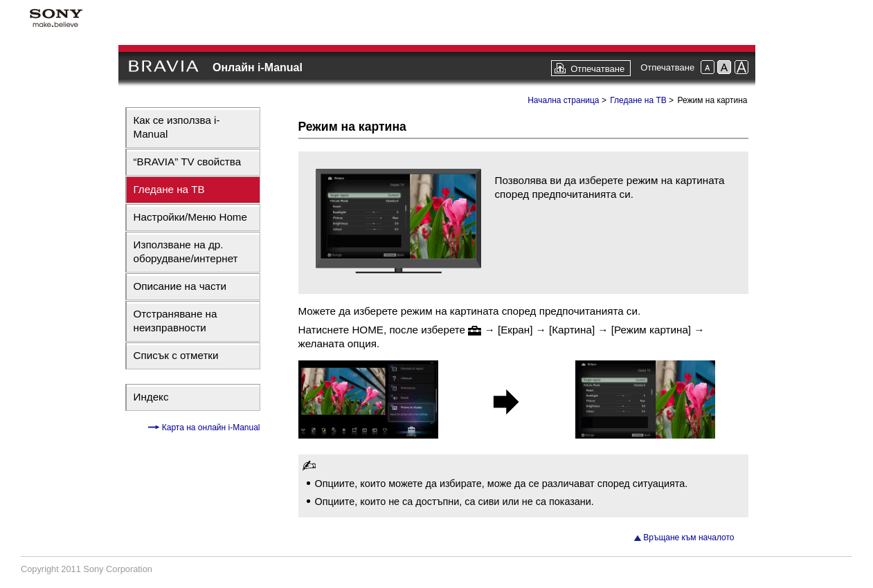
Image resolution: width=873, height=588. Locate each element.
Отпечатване (597, 69)
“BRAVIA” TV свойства (188, 162)
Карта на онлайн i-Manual (209, 428)
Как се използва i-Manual (177, 127)
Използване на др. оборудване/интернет (186, 251)
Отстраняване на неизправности (175, 321)
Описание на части (180, 286)
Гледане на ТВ (169, 189)
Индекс (151, 397)
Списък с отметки (176, 355)
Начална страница (563, 100)
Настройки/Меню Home (190, 217)
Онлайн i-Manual (258, 67)
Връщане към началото (688, 538)
